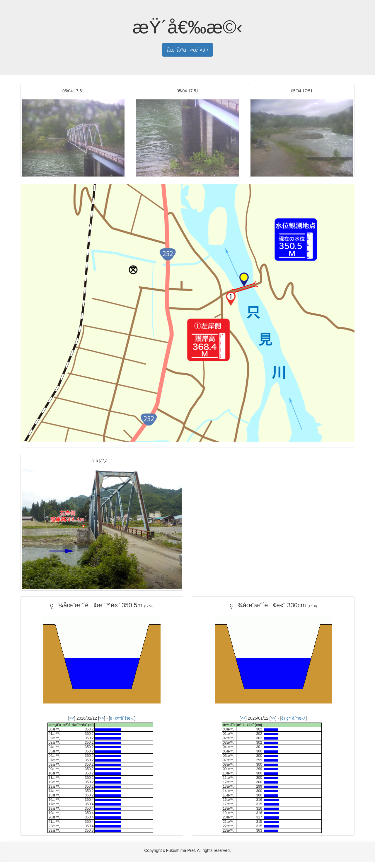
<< (72, 718)
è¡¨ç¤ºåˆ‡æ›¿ (122, 718)
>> (102, 718)
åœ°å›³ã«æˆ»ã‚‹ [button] (187, 50)
